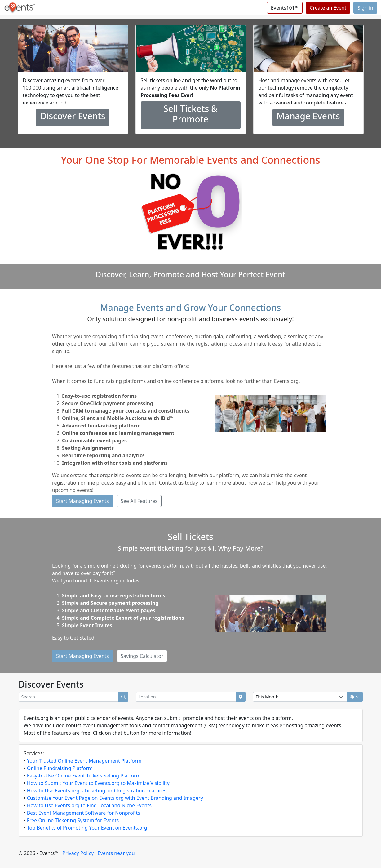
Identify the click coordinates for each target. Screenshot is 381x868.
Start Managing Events (82, 501)
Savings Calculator (142, 656)
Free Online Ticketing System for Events (73, 820)
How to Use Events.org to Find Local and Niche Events (89, 805)
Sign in (365, 8)
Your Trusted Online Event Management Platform (84, 761)
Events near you (116, 853)
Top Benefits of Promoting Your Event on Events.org (87, 828)
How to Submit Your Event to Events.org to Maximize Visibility (98, 783)
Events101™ (285, 8)
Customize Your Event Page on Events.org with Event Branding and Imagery (115, 798)
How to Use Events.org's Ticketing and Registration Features (97, 790)
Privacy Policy (78, 853)
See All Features (139, 501)
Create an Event (328, 8)
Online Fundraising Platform (60, 768)
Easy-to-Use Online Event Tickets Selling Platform (84, 776)
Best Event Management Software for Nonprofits (84, 813)
